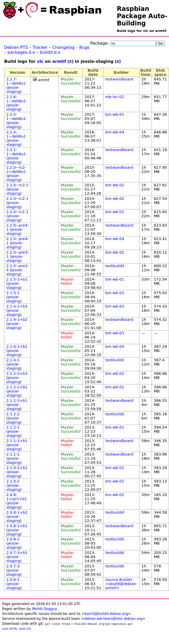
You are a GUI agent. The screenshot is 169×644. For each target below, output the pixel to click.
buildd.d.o (50, 52)
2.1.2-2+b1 (17, 401)
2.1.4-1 (13, 360)
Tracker (40, 47)
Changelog (63, 47)
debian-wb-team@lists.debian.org (113, 619)
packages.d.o (21, 52)
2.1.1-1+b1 (17, 441)
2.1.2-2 (13, 414)
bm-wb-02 (115, 185)
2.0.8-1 (13, 539)
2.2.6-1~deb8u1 (16, 99)
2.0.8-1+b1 (17, 526)
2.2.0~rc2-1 (17, 199)
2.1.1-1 (13, 454)
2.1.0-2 (13, 481)
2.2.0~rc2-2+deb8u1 (16, 170)
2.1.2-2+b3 (17, 374)
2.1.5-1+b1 (17, 279)
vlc (40, 61)
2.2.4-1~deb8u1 (16, 134)
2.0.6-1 (13, 580)
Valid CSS (25, 629)
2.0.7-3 (13, 566)
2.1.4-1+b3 (17, 306)
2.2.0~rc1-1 (17, 212)
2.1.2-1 (13, 427)
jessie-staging (13, 90)
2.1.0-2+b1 (17, 468)
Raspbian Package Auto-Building (142, 16)
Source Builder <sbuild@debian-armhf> (121, 584)
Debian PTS (16, 47)
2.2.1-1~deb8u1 (16, 152)
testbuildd (115, 266)
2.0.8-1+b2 (17, 512)
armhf (59, 61)
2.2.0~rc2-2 (17, 185)
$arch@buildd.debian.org (106, 614)
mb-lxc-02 (115, 97)
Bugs (84, 47)
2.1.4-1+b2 (17, 320)
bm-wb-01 (115, 114)
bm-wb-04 (115, 132)
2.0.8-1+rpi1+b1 (17, 497)
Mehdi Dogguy (44, 609)
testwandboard (119, 79)
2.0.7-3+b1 (17, 553)
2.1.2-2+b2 (17, 387)
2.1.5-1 (13, 293)
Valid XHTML (10, 629)
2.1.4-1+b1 (17, 347)
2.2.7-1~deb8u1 (16, 81)
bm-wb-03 (115, 293)
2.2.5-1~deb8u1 (16, 117)
